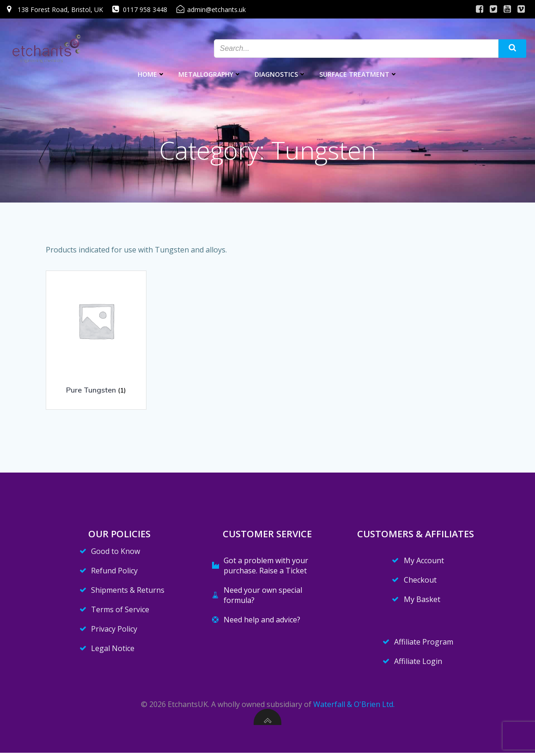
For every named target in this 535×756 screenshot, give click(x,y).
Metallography (210, 74)
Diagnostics (280, 74)
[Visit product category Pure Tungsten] (96, 337)
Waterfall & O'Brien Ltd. (354, 707)
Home (152, 74)
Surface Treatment (359, 74)
